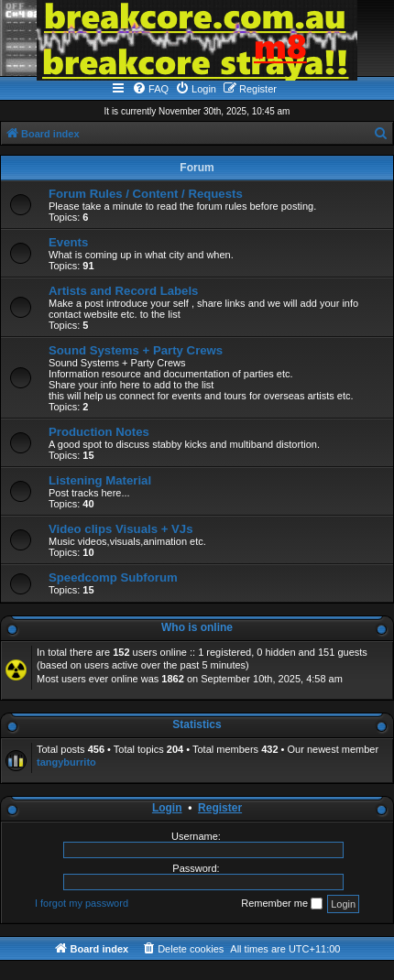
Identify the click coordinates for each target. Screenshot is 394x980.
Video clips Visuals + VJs (120, 529)
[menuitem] (150, 89)
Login (167, 808)
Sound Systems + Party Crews (136, 350)
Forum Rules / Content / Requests (146, 194)
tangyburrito (66, 762)
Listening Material (100, 480)
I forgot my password (82, 903)
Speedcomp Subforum (113, 577)
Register (220, 808)
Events (68, 242)
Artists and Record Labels (123, 291)
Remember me (282, 904)
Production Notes (99, 432)
